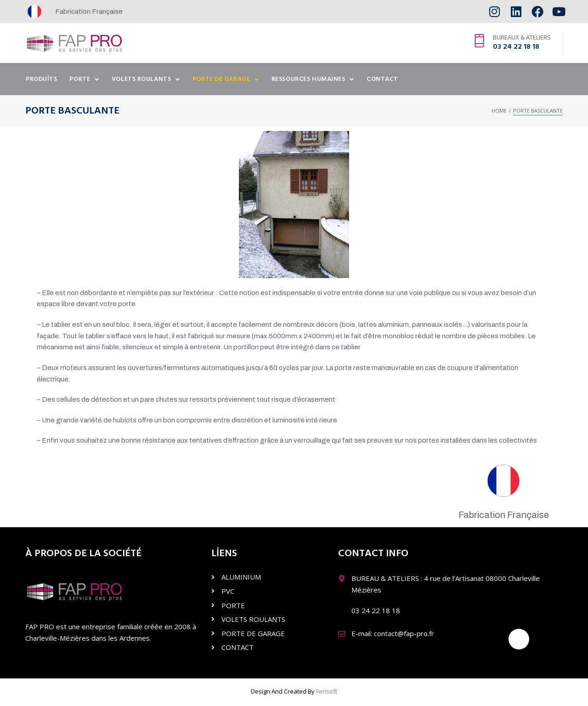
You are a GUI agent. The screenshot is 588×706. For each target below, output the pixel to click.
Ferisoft (327, 691)
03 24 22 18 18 (516, 47)
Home (499, 111)
